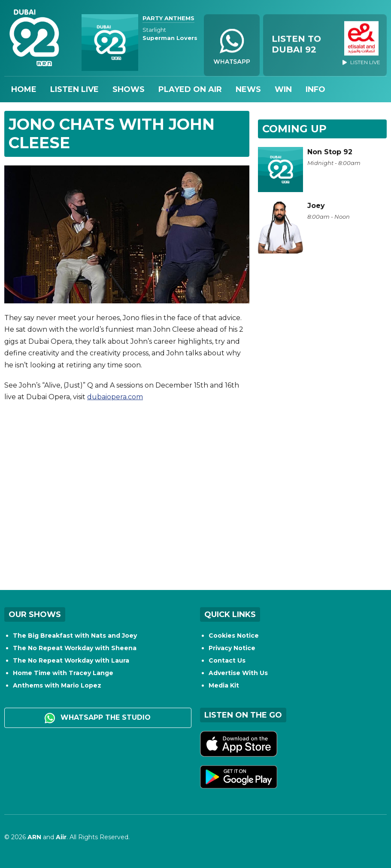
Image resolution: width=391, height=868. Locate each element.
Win (283, 89)
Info (315, 89)
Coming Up (294, 129)
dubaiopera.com (115, 397)
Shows (129, 89)
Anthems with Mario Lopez (57, 685)
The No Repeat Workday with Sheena (75, 648)
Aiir (61, 837)
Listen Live (74, 89)
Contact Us (227, 660)
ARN (34, 837)
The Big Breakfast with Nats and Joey (75, 636)
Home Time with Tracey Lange (63, 673)
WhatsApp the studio (98, 718)
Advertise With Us (238, 673)
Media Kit (224, 685)
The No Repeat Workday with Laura (71, 660)
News (248, 89)
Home (24, 89)
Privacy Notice (232, 648)
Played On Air (190, 89)
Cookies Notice (234, 636)
